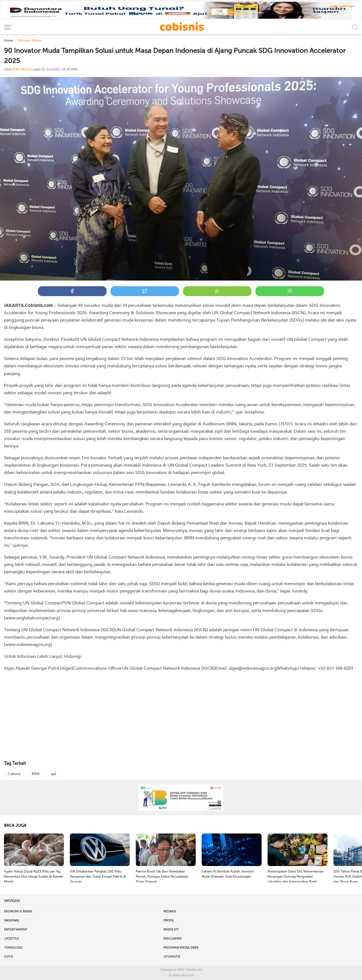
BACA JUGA (15, 825)
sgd (53, 774)
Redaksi (170, 911)
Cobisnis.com (193, 970)
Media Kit (171, 930)
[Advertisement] (181, 716)
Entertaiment (16, 930)
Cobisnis (14, 774)
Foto (9, 957)
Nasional (12, 920)
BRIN (36, 774)
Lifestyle (12, 939)
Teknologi (13, 948)
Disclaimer (173, 939)
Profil (169, 920)
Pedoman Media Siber (181, 948)
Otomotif (172, 957)
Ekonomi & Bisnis (18, 911)
